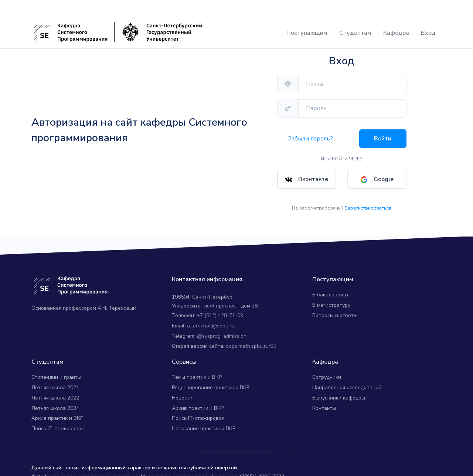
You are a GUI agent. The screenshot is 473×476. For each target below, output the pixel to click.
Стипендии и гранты (56, 372)
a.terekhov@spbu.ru (211, 321)
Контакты (324, 403)
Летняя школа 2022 (55, 393)
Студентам (355, 33)
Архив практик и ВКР (57, 413)
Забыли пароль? (310, 139)
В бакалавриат (331, 290)
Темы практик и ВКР (197, 372)
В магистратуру (331, 300)
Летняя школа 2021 (55, 382)
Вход (428, 33)
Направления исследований (347, 382)
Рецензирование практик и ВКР (211, 382)
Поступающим (307, 33)
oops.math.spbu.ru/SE (251, 341)
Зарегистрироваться (368, 203)
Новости (182, 393)
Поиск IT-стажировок (58, 423)
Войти (383, 139)
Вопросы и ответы (335, 310)
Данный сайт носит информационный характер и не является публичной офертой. (135, 463)
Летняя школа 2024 (55, 403)
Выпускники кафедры (339, 393)
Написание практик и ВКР (204, 423)
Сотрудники (327, 372)
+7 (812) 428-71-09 (220, 310)
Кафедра (396, 33)
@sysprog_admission (222, 331)
